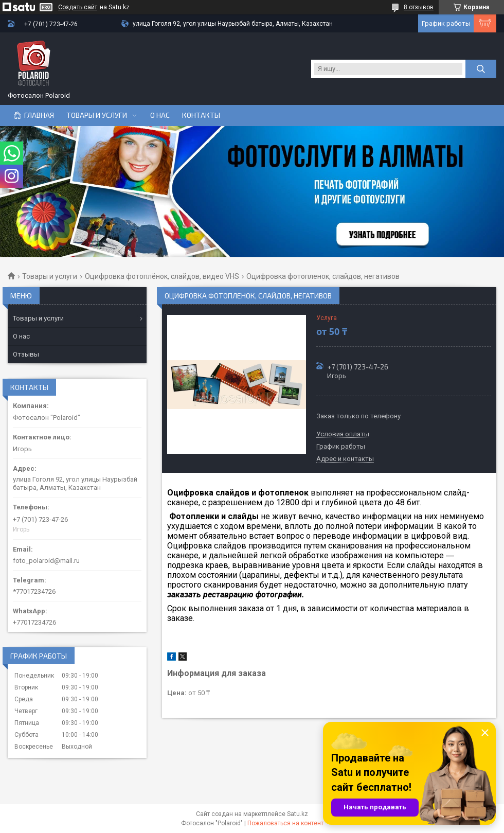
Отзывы (26, 354)
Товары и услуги (97, 115)
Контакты (201, 115)
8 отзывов (419, 7)
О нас (160, 115)
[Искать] (481, 69)
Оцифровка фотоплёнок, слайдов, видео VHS (162, 276)
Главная (39, 115)
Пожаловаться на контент (285, 823)
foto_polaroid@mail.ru (46, 561)
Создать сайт (78, 7)
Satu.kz (298, 814)
